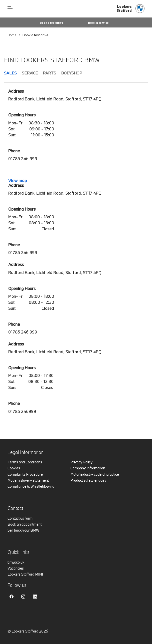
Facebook (12, 597)
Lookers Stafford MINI (25, 574)
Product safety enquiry (88, 480)
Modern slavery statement (28, 480)
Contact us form (20, 518)
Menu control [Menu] (10, 8)
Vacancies (16, 568)
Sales (10, 73)
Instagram (23, 597)
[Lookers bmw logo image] (131, 9)
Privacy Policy (82, 462)
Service (30, 73)
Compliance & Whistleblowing (31, 486)
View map (18, 180)
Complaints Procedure (25, 474)
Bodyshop (72, 73)
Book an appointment (25, 524)
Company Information (88, 468)
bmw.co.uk (16, 562)
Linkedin (35, 597)
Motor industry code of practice (95, 474)
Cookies (14, 468)
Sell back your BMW (23, 530)
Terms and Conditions (25, 462)
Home (12, 35)
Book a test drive (52, 23)
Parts (49, 73)
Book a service (98, 23)
